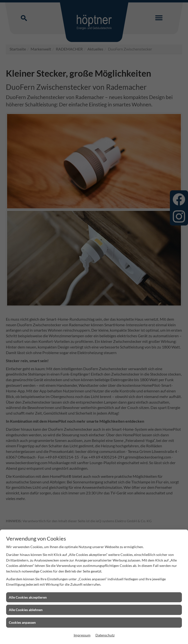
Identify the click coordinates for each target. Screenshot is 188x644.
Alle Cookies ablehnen (26, 610)
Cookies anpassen (22, 622)
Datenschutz (105, 635)
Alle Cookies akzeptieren (28, 597)
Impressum (82, 635)
